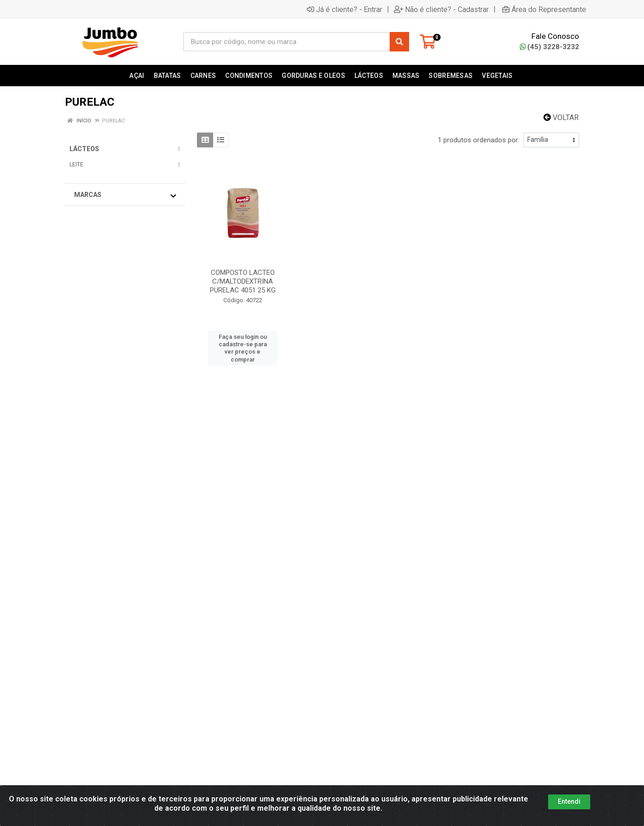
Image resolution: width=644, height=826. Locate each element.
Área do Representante (544, 9)
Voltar (561, 118)
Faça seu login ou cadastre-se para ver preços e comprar (243, 348)
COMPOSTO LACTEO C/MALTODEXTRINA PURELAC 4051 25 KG (243, 281)
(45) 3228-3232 (549, 47)
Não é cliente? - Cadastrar (441, 9)
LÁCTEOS (84, 149)
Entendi (569, 801)
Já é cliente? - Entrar (344, 9)
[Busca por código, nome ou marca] (287, 42)
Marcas (125, 195)
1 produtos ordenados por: (479, 140)
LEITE (76, 165)
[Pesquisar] (399, 42)
